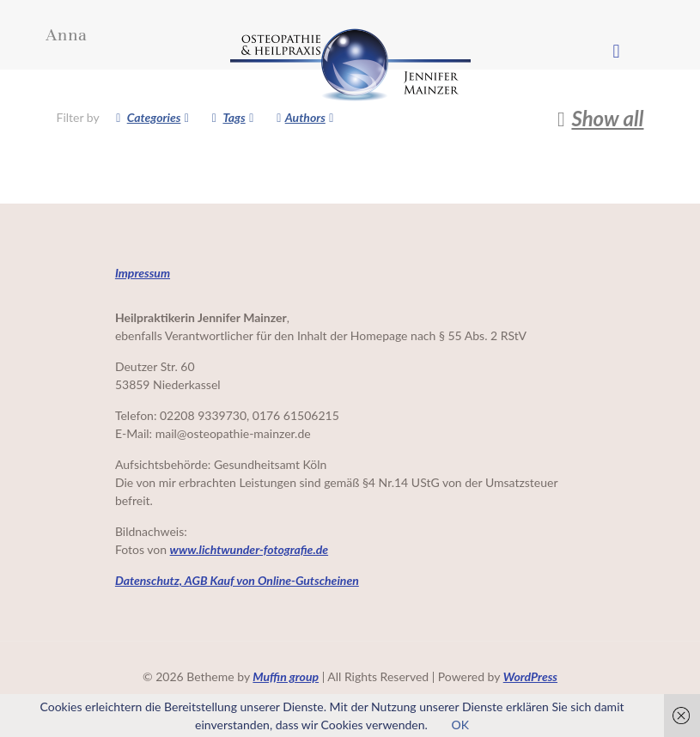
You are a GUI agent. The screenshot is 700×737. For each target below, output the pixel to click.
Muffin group (286, 676)
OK (460, 725)
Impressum (143, 273)
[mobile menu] (617, 51)
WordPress (530, 676)
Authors (305, 117)
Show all (597, 119)
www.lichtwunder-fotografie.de (250, 549)
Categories (153, 117)
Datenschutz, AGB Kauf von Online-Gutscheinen (237, 580)
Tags (232, 117)
